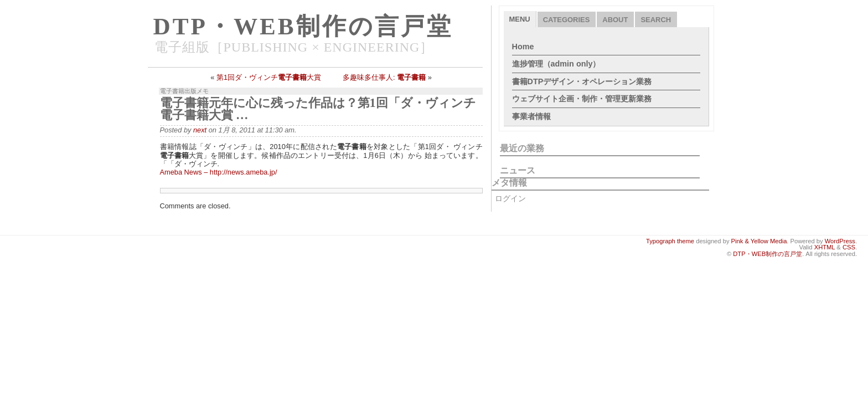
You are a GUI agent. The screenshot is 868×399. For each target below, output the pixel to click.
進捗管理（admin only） (556, 64)
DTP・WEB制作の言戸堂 (303, 26)
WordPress (840, 241)
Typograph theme (670, 241)
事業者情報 (531, 116)
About (615, 20)
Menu (520, 19)
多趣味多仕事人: (384, 77)
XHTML (825, 247)
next (200, 130)
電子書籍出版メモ (184, 91)
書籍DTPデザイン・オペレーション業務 (582, 81)
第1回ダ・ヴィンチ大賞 (269, 77)
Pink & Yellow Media (759, 241)
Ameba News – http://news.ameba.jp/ (219, 172)
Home (523, 47)
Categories (567, 20)
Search (656, 20)
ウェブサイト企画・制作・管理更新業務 (582, 99)
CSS (849, 247)
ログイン (510, 198)
